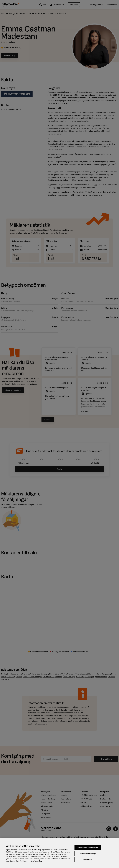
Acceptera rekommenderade (88, 848)
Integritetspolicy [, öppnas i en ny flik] (36, 861)
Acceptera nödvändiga (88, 854)
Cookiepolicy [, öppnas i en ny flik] (24, 861)
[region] (59, 853)
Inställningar (88, 859)
